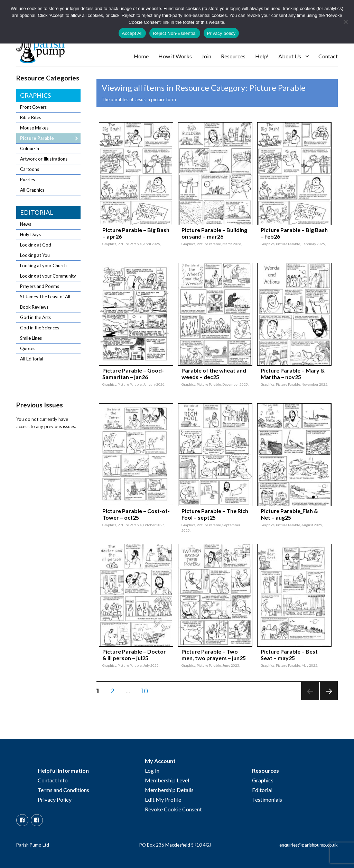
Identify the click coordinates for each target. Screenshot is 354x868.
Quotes (28, 348)
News (26, 224)
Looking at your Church (43, 266)
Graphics (35, 95)
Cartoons (30, 169)
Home (141, 56)
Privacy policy (221, 33)
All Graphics (32, 190)
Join (206, 56)
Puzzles (27, 180)
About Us (290, 56)
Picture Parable (37, 138)
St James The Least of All (45, 297)
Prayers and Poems (40, 286)
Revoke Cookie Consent (173, 809)
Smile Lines (31, 338)
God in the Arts (35, 317)
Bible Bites (31, 117)
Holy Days (30, 234)
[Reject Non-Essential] (345, 22)
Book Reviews (34, 307)
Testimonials (267, 799)
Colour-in (30, 148)
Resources (233, 56)
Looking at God (36, 245)
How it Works (175, 56)
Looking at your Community (48, 276)
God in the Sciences (40, 328)
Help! (262, 56)
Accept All (132, 33)
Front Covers (33, 107)
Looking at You (35, 255)
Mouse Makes (34, 128)
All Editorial (32, 359)
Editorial (37, 212)
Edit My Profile (163, 799)
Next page (329, 700)
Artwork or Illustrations (44, 159)
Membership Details (169, 790)
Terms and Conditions (63, 790)
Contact (328, 56)
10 (147, 691)
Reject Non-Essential (175, 33)
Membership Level (167, 780)
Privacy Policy (55, 799)
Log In (152, 770)
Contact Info (53, 780)
